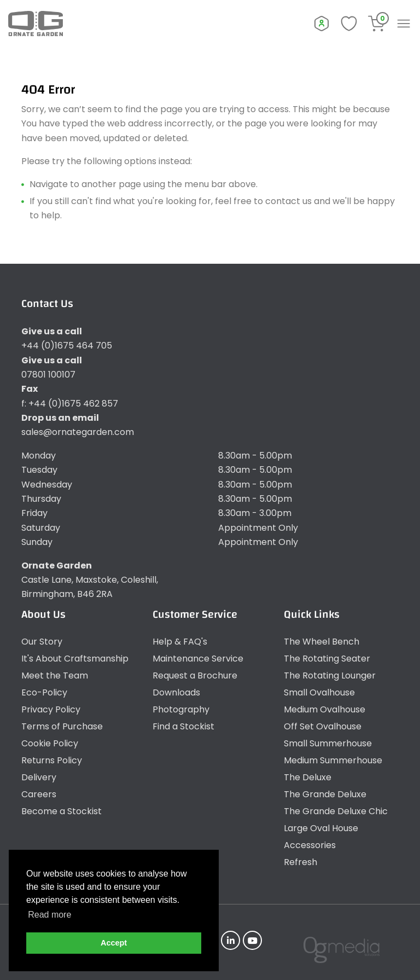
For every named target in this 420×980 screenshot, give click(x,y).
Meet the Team (55, 675)
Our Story (42, 642)
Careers (39, 794)
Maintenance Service (198, 659)
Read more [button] (49, 915)
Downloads (176, 692)
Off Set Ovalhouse (323, 726)
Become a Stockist (62, 811)
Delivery (39, 777)
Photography (181, 709)
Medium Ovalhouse (325, 709)
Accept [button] (114, 943)
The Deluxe (308, 777)
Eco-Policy (44, 692)
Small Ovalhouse (319, 692)
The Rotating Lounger (330, 675)
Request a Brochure (195, 675)
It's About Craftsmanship (75, 659)
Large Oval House (321, 828)
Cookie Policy (50, 743)
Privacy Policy (51, 709)
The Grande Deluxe (325, 794)
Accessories (310, 845)
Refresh (301, 862)
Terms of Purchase (62, 726)
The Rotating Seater (327, 659)
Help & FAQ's (180, 642)
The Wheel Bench (322, 642)
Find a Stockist (183, 726)
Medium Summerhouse (333, 760)
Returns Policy (52, 760)
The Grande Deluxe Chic (336, 811)
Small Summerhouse (328, 743)
